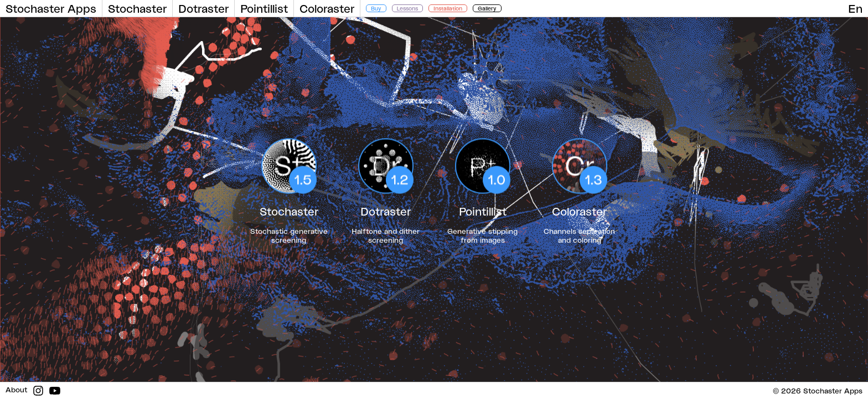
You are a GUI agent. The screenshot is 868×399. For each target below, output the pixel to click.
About (16, 390)
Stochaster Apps (51, 8)
